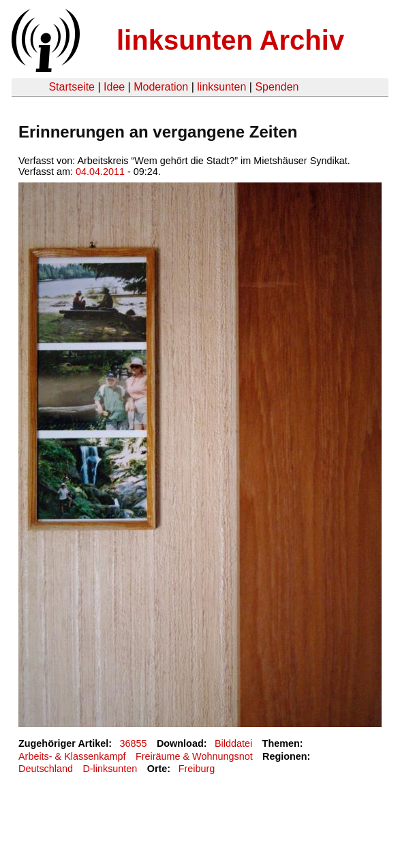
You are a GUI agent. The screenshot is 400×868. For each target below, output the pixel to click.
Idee (114, 87)
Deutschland (46, 769)
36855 (134, 743)
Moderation (161, 87)
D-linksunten (110, 769)
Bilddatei (233, 743)
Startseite (72, 87)
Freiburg (197, 769)
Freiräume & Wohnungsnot (194, 756)
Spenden (277, 87)
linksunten (221, 87)
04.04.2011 (100, 172)
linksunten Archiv (230, 40)
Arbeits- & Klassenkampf (72, 756)
